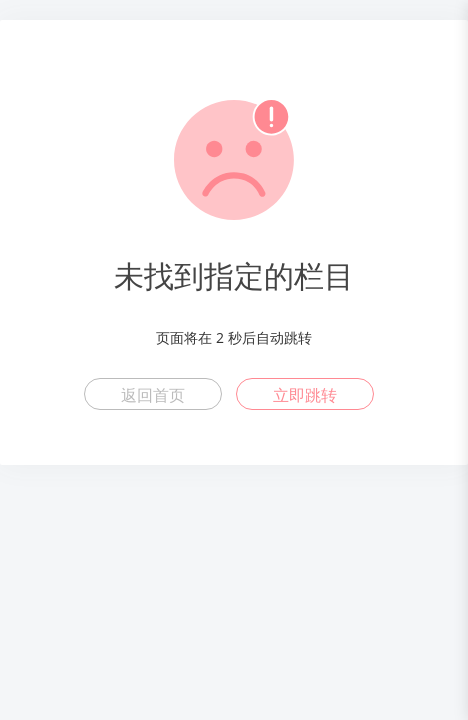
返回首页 (153, 395)
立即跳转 (305, 395)
